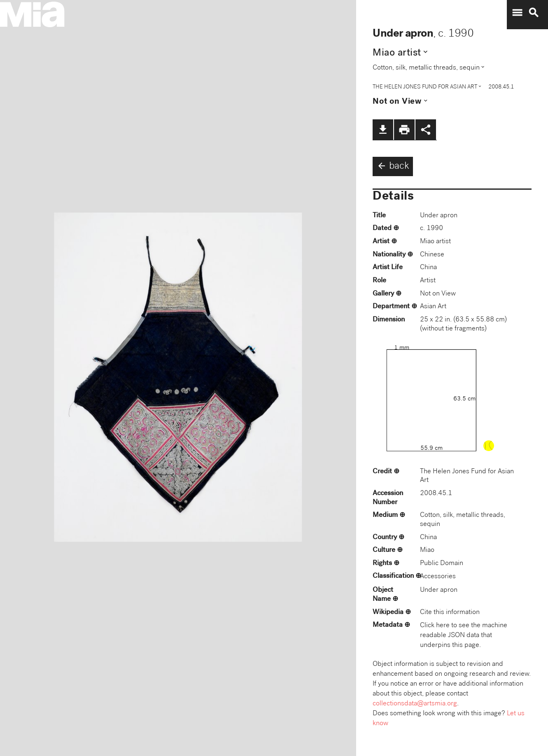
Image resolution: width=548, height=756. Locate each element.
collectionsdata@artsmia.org (415, 704)
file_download (383, 130)
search (534, 13)
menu (517, 13)
